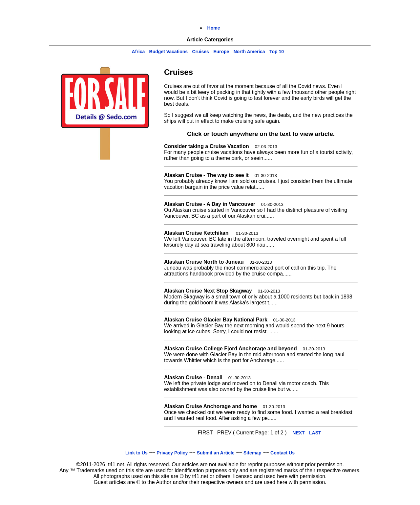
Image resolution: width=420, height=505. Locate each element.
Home (214, 28)
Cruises (200, 52)
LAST (315, 433)
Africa (138, 52)
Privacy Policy (172, 453)
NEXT (298, 433)
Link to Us (136, 453)
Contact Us (283, 453)
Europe (221, 52)
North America (249, 52)
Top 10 (277, 52)
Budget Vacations (168, 52)
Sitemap (252, 453)
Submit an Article (216, 453)
